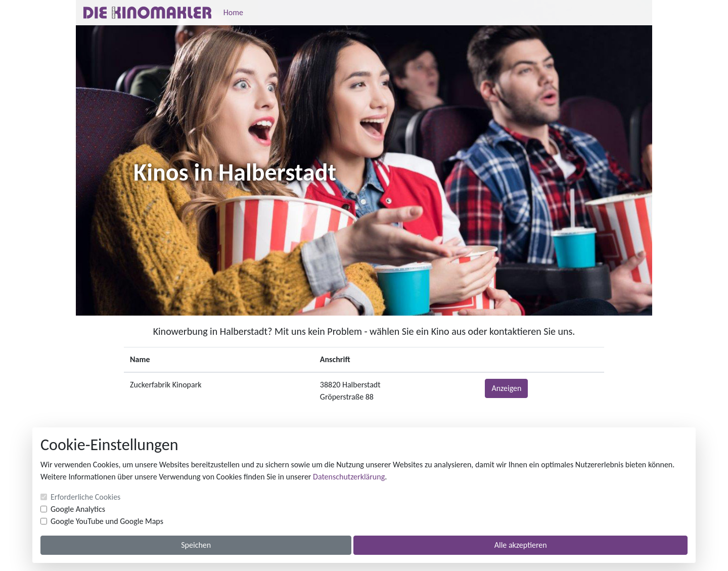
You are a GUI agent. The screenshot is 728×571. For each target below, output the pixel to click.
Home (233, 12)
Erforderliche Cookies (85, 497)
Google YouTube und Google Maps (107, 521)
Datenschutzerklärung (349, 477)
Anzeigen (506, 388)
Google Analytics (78, 509)
